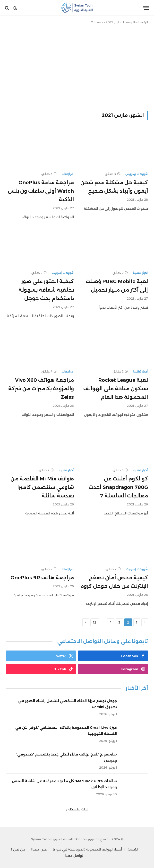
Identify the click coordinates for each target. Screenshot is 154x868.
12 (95, 622)
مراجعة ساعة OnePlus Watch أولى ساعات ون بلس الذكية (41, 191)
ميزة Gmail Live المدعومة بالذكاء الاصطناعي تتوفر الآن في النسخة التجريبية (66, 731)
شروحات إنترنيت (63, 273)
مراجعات (68, 174)
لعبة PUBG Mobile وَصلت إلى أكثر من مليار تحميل (117, 286)
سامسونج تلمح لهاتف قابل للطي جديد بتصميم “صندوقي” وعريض (66, 757)
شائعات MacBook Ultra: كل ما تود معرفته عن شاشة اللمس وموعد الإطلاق (64, 784)
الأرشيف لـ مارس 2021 (120, 22)
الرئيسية (143, 22)
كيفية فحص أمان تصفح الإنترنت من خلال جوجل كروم (114, 582)
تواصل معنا (74, 856)
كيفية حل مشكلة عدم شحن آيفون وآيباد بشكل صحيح (114, 187)
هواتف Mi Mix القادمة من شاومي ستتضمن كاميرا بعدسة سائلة (42, 487)
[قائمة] (146, 8)
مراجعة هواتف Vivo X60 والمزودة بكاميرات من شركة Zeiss (41, 389)
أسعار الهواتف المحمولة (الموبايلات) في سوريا (87, 849)
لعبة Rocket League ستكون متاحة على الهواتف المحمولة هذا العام (116, 389)
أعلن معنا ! (39, 849)
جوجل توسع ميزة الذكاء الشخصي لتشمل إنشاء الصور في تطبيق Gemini (68, 704)
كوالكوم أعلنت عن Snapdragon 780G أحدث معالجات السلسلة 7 (118, 487)
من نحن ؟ (18, 849)
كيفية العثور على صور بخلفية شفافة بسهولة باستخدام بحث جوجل (46, 290)
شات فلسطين (77, 809)
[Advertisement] (77, 67)
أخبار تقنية (140, 273)
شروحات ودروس (137, 174)
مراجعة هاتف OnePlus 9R (42, 578)
